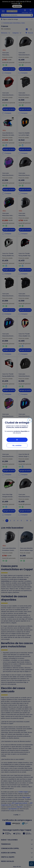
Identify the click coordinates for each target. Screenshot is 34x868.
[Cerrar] (30, 420)
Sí (17, 440)
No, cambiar (17, 445)
